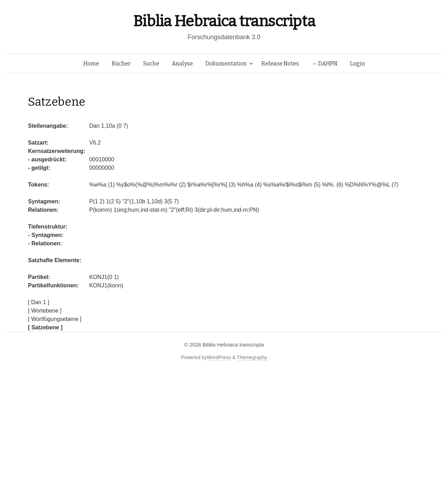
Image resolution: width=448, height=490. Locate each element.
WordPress (219, 357)
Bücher (121, 64)
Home (91, 64)
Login (358, 64)
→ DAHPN (324, 64)
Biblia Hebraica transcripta (224, 21)
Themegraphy (252, 357)
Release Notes (280, 64)
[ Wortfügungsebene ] (55, 319)
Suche (151, 64)
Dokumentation (226, 64)
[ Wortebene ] (45, 311)
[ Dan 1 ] (38, 302)
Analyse (182, 64)
